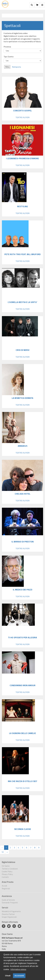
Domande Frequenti (10, 903)
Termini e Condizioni (10, 869)
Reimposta (16, 67)
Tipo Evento (9, 57)
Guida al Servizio (8, 900)
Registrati (6, 888)
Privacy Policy (7, 874)
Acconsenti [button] (19, 976)
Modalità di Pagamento (11, 911)
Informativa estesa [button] (18, 969)
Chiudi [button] (8, 976)
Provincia (7, 47)
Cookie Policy (7, 871)
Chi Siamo (6, 866)
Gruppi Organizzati (9, 917)
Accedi (4, 886)
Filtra (7, 67)
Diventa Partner (8, 914)
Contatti (5, 877)
